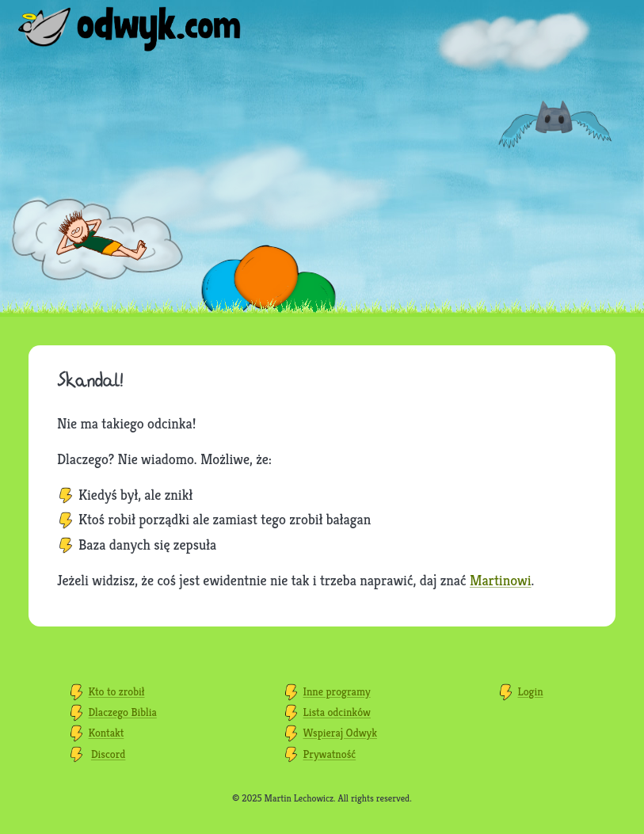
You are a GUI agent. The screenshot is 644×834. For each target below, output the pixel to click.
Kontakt (107, 733)
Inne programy (337, 691)
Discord (109, 754)
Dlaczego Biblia (123, 712)
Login (530, 691)
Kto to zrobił (117, 691)
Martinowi (501, 580)
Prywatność (330, 754)
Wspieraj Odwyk (340, 733)
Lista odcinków (337, 712)
